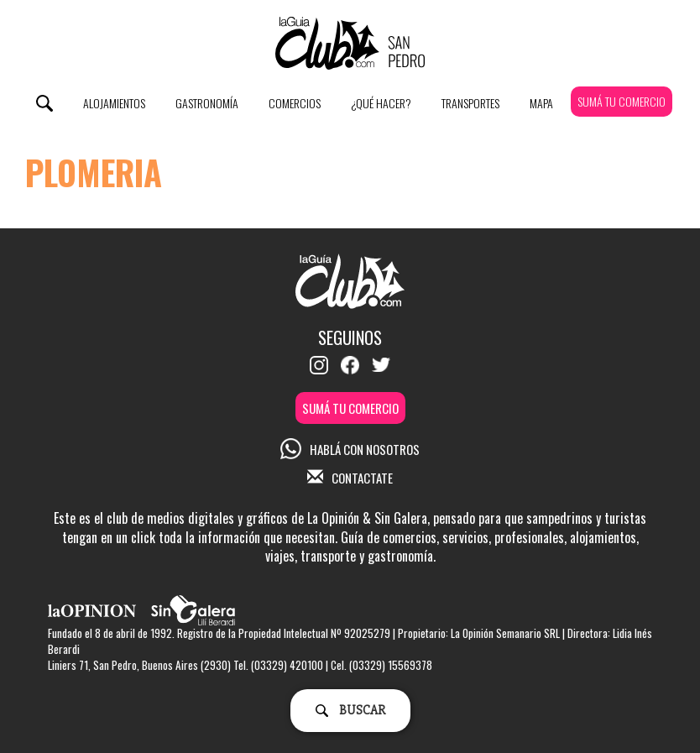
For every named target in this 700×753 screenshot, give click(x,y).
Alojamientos (114, 103)
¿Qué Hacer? (381, 103)
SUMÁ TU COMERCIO (622, 101)
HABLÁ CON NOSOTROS (350, 449)
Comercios (295, 103)
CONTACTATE (350, 478)
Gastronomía (207, 103)
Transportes (470, 103)
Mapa (541, 103)
